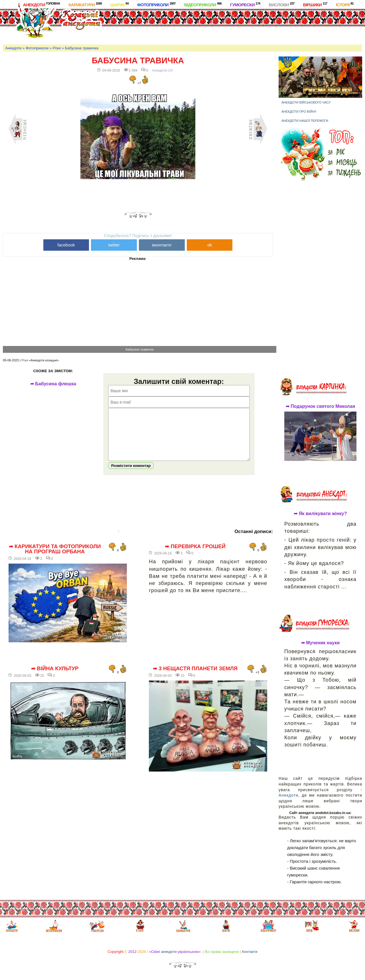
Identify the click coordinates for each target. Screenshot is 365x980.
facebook (66, 245)
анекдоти (169, 952)
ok (210, 245)
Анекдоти (41, 4)
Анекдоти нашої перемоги (305, 121)
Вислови (281, 4)
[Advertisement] (214, 25)
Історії (345, 4)
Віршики (315, 4)
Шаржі (119, 4)
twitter (114, 245)
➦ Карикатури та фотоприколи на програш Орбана (55, 558)
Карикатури (85, 4)
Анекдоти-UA (162, 70)
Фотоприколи (156, 4)
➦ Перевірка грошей (195, 555)
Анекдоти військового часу (306, 102)
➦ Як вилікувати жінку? (320, 514)
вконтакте (162, 245)
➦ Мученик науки (321, 643)
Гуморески (245, 4)
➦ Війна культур (55, 677)
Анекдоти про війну (299, 112)
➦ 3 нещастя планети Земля (195, 677)
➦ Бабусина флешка (55, 384)
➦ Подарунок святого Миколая (321, 406)
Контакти (250, 952)
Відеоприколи (203, 4)
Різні (57, 48)
